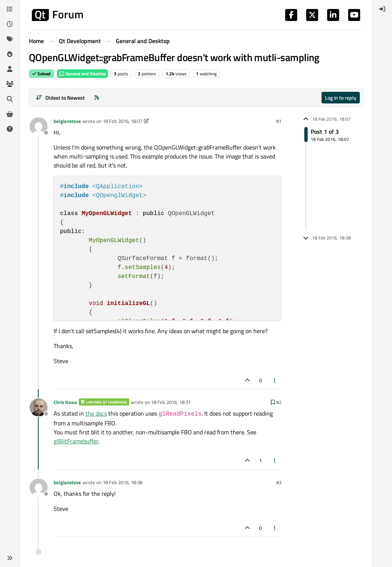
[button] (10, 558)
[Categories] (10, 9)
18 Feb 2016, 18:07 (123, 121)
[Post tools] (275, 380)
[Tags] (10, 39)
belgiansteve (67, 121)
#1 (279, 121)
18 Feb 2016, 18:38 (123, 482)
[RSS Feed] (97, 98)
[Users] (10, 69)
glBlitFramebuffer (76, 441)
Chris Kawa (65, 402)
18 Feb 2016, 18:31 (171, 402)
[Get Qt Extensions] (10, 114)
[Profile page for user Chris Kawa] (39, 407)
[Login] (382, 9)
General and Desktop (82, 74)
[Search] (10, 99)
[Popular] (10, 54)
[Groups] (10, 84)
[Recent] (10, 24)
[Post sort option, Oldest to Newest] (60, 98)
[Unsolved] (10, 129)
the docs (96, 413)
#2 (279, 402)
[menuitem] (382, 9)
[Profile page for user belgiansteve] (39, 126)
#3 (279, 482)
